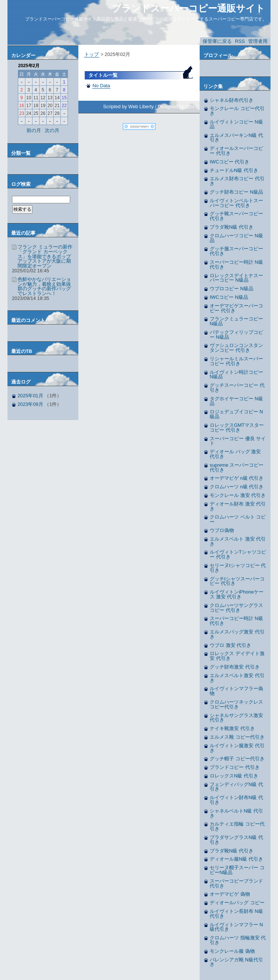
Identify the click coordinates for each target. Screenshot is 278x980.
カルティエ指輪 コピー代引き (237, 826)
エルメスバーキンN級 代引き (236, 138)
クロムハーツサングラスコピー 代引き (236, 608)
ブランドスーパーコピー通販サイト (188, 8)
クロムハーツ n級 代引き (237, 487)
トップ (92, 54)
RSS (240, 41)
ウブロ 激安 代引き (230, 645)
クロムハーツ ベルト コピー (238, 519)
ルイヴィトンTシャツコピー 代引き (238, 554)
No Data (101, 86)
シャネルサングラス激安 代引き (236, 718)
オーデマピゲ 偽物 (230, 894)
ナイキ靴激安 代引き (232, 728)
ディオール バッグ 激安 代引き (235, 454)
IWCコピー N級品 (229, 297)
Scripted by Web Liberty (128, 107)
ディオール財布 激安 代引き (238, 506)
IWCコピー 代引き (229, 162)
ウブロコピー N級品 (232, 289)
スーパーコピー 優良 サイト (238, 441)
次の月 (52, 130)
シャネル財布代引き (232, 100)
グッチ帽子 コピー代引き (237, 759)
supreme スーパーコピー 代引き (237, 467)
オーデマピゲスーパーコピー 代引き (236, 308)
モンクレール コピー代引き (237, 111)
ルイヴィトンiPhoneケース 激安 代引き (237, 594)
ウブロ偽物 (222, 530)
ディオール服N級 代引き (236, 859)
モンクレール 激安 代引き (238, 495)
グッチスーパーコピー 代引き (237, 388)
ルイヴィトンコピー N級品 (236, 124)
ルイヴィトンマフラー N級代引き (236, 927)
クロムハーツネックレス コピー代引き (236, 704)
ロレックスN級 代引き (234, 776)
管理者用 (258, 41)
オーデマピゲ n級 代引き (237, 478)
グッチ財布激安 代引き (235, 667)
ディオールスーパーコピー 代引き (236, 151)
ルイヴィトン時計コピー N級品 (236, 375)
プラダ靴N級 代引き (232, 227)
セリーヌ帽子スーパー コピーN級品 (237, 870)
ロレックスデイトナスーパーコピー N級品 (236, 278)
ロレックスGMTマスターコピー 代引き (237, 428)
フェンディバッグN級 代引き (236, 787)
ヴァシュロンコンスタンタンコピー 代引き (236, 348)
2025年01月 (30, 396)
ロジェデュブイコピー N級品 (236, 414)
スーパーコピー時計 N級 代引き (236, 264)
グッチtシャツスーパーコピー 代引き (237, 581)
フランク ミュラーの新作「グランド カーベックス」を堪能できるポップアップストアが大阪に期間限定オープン (45, 256)
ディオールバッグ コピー (237, 903)
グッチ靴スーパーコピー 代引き (236, 216)
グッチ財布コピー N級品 (236, 192)
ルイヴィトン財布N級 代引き (236, 800)
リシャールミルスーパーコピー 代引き (236, 361)
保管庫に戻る (217, 41)
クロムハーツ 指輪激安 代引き (238, 940)
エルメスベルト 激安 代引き (238, 541)
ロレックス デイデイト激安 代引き (237, 656)
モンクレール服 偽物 (232, 951)
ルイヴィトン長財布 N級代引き (236, 914)
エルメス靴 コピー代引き (237, 737)
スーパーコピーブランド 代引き (236, 883)
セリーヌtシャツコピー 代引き (238, 568)
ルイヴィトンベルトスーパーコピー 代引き (236, 203)
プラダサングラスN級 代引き (236, 840)
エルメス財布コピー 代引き (237, 181)
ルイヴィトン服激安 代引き (237, 748)
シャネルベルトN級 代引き (236, 813)
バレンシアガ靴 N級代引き (236, 962)
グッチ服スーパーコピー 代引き (236, 251)
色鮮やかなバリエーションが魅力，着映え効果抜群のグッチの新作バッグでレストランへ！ (44, 286)
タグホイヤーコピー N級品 (236, 401)
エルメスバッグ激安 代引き (237, 634)
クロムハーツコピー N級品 (236, 238)
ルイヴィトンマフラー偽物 (236, 691)
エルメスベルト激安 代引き (237, 678)
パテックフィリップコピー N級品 (236, 335)
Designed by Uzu (176, 107)
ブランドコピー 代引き (235, 767)
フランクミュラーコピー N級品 (236, 321)
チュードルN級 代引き (234, 170)
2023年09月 (30, 404)
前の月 (34, 130)
